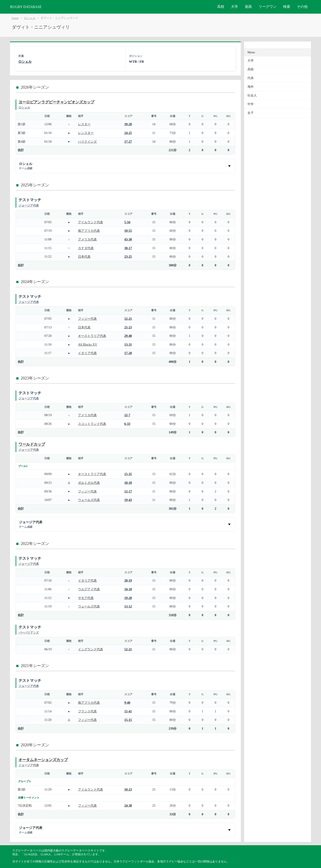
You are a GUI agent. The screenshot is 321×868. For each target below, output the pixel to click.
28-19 (128, 580)
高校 (221, 7)
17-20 (128, 353)
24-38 (128, 805)
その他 (302, 7)
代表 (251, 78)
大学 (235, 7)
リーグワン (267, 7)
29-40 (128, 336)
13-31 (128, 344)
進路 (248, 7)
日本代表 (84, 257)
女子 (251, 113)
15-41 (128, 711)
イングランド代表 (91, 649)
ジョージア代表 (29, 206)
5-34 (127, 222)
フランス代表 (87, 711)
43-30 (128, 239)
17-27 (128, 142)
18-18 (128, 483)
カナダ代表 (86, 248)
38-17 (128, 248)
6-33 (127, 424)
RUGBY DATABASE (26, 7)
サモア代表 (86, 598)
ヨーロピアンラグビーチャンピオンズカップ (56, 102)
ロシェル (30, 18)
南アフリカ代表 (89, 231)
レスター (84, 124)
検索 (287, 7)
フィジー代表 (87, 319)
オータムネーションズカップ (43, 760)
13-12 (128, 606)
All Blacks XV (88, 344)
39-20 (128, 124)
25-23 (128, 327)
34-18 (128, 589)
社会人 (252, 95)
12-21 (128, 319)
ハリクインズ (87, 142)
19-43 (128, 500)
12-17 (128, 491)
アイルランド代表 (91, 222)
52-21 (128, 649)
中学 (251, 104)
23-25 (128, 257)
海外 (251, 87)
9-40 (127, 703)
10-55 (128, 231)
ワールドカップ (32, 444)
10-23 (128, 789)
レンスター (86, 133)
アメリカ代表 (87, 239)
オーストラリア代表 (92, 336)
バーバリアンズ (29, 633)
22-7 (127, 415)
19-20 (128, 598)
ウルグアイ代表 (89, 589)
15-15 (128, 720)
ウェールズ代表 (89, 500)
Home (15, 18)
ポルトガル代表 (89, 483)
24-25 (128, 133)
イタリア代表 (87, 353)
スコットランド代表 (92, 424)
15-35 (128, 474)
